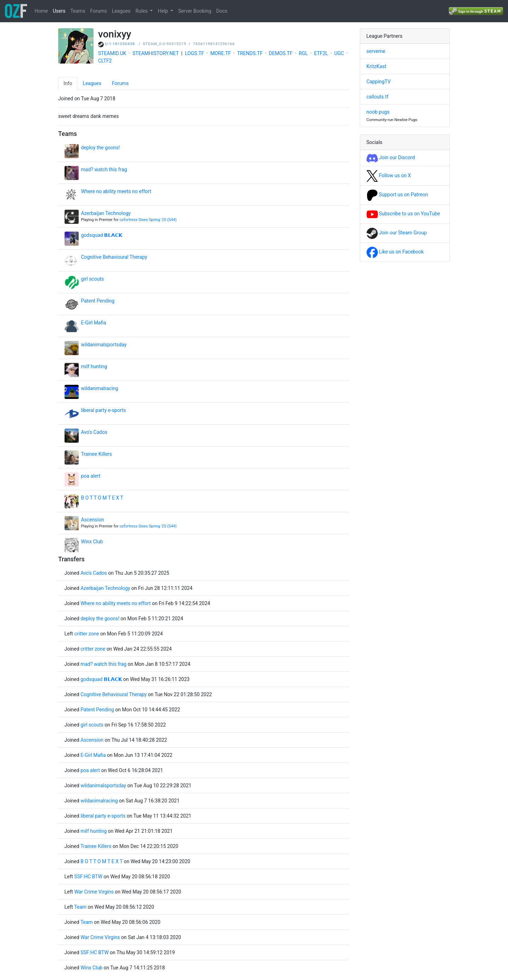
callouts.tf (377, 97)
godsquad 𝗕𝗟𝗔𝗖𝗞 (102, 235)
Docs (222, 11)
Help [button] (163, 11)
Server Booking (195, 11)
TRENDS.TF (250, 53)
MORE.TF (220, 53)
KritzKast (377, 66)
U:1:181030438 (120, 44)
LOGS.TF (194, 53)
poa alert (91, 476)
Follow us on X (389, 175)
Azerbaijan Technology (106, 213)
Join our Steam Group (397, 233)
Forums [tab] (120, 83)
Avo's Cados (94, 432)
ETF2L (321, 53)
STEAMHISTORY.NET (156, 53)
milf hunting (94, 366)
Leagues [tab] (92, 83)
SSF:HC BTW (88, 877)
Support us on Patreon (397, 195)
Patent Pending (98, 301)
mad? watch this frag (104, 169)
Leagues (121, 11)
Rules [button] (142, 11)
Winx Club (92, 542)
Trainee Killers (97, 454)
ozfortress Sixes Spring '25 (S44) (148, 220)
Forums (99, 11)
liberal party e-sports (104, 410)
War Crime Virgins (94, 892)
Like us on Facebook (395, 252)
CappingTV (379, 82)
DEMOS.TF (281, 53)
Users (59, 11)
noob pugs (378, 112)
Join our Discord (391, 157)
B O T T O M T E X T (102, 498)
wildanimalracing (100, 388)
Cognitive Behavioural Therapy (114, 257)
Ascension (93, 520)
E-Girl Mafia (94, 323)
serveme (376, 51)
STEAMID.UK (112, 53)
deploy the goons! (101, 148)
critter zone (86, 634)
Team (80, 907)
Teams (78, 11)
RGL (303, 53)
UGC (339, 53)
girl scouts (93, 279)
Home (41, 11)
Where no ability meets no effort (116, 191)
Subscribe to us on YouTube (403, 214)
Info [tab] (68, 83)
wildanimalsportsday (104, 345)
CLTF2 (105, 61)
